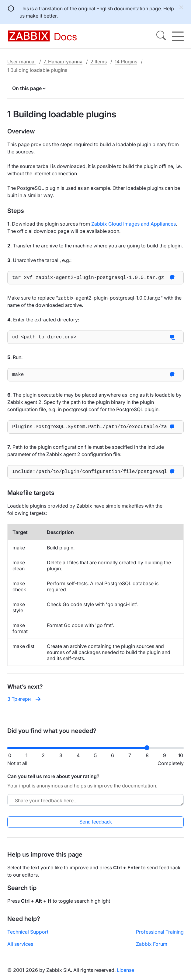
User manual (21, 62)
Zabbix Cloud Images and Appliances (134, 224)
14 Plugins (126, 62)
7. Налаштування (63, 62)
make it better (41, 16)
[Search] (161, 36)
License (125, 975)
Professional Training (160, 937)
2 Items (99, 62)
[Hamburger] (178, 36)
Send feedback (96, 827)
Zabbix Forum (152, 949)
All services (20, 949)
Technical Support (28, 937)
